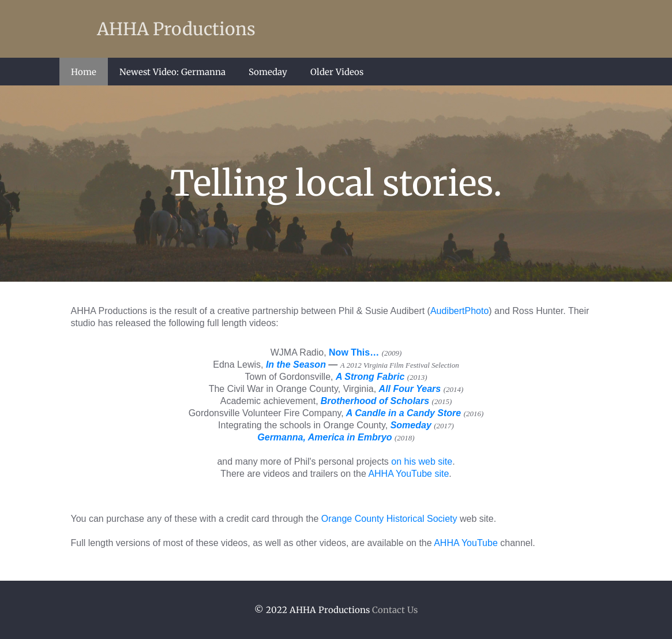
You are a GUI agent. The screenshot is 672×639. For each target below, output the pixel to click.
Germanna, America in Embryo (324, 437)
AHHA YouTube (466, 543)
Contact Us (395, 610)
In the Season (296, 365)
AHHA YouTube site (408, 474)
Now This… (354, 352)
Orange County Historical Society (389, 519)
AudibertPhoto (459, 311)
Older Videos (337, 72)
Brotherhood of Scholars (375, 401)
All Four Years (410, 389)
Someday (268, 72)
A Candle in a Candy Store (403, 413)
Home (84, 72)
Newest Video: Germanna (172, 72)
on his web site (422, 461)
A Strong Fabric (370, 377)
